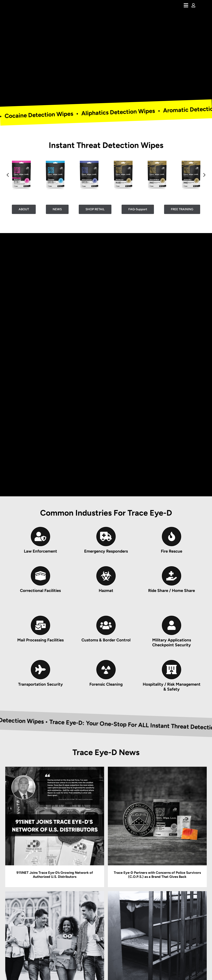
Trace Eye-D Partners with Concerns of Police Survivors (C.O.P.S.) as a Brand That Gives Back (157, 875)
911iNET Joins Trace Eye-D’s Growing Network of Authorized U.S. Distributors (55, 875)
